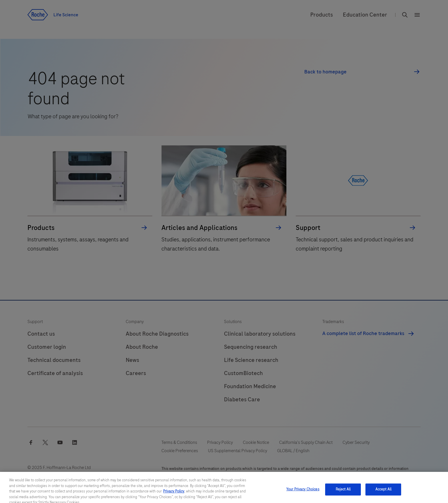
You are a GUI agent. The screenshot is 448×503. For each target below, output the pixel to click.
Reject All (343, 493)
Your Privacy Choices (303, 493)
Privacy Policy (174, 495)
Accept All (383, 493)
